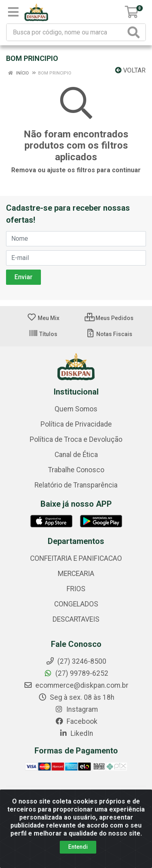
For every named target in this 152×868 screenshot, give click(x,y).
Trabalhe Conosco (76, 470)
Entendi (78, 847)
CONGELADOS (76, 604)
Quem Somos (76, 409)
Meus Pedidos (109, 318)
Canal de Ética (76, 455)
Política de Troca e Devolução (76, 439)
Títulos (43, 334)
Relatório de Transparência (76, 485)
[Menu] (13, 12)
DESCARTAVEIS (76, 619)
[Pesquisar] (135, 32)
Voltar (130, 70)
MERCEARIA (76, 574)
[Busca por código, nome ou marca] (66, 32)
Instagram (76, 709)
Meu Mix (43, 318)
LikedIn (76, 733)
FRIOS (76, 589)
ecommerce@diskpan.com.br (76, 685)
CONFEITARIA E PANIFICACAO (76, 558)
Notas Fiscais (109, 334)
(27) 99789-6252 (76, 673)
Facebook (76, 721)
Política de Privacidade (76, 424)
